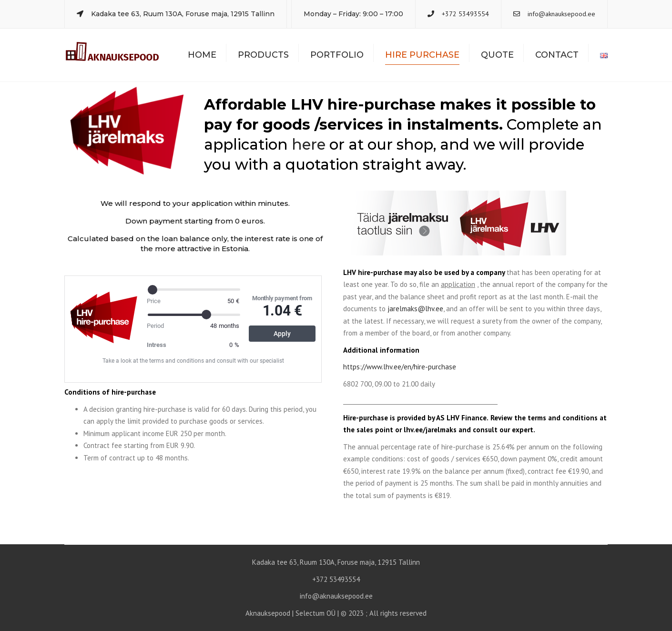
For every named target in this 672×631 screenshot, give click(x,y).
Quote (497, 55)
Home (202, 55)
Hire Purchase (422, 55)
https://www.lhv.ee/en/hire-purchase (400, 367)
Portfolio (337, 55)
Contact (557, 55)
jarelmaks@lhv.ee (415, 309)
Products (263, 55)
